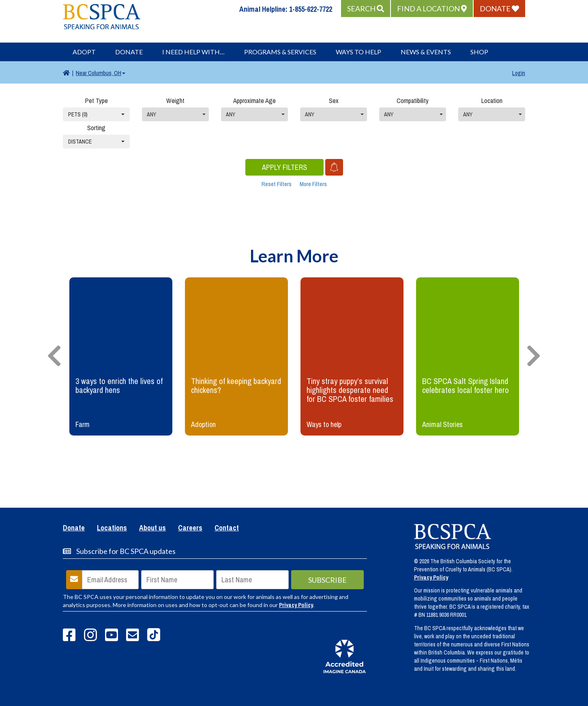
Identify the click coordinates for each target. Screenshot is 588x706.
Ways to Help (358, 52)
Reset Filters (277, 184)
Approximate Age (254, 101)
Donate (129, 52)
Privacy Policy (296, 605)
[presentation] (54, 356)
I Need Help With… (193, 52)
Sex (334, 101)
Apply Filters (284, 167)
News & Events (426, 52)
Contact (227, 528)
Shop (479, 52)
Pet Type (97, 101)
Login (519, 73)
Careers (190, 528)
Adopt (84, 52)
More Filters (313, 184)
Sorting (96, 128)
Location (492, 101)
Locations (112, 528)
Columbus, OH (101, 73)
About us (152, 528)
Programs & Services (280, 52)
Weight (175, 101)
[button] (366, 9)
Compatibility (413, 101)
